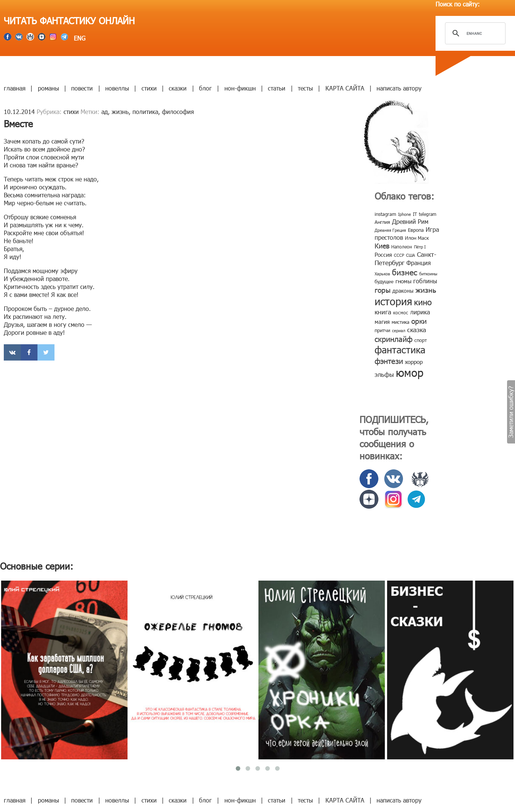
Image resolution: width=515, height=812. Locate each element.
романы (48, 88)
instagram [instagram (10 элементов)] (385, 214)
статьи (277, 88)
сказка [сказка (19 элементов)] (417, 329)
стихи (149, 88)
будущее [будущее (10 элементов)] (384, 281)
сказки (178, 88)
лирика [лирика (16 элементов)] (420, 312)
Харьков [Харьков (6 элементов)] (382, 274)
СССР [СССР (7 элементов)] (399, 255)
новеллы (117, 88)
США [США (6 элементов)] (411, 255)
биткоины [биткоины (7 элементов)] (428, 274)
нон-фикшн (240, 88)
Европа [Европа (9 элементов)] (416, 230)
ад (105, 112)
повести (82, 88)
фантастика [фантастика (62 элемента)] (400, 350)
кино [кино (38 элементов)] (423, 302)
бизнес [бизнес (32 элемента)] (405, 272)
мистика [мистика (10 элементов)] (401, 322)
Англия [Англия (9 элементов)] (382, 222)
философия (178, 112)
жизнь (120, 112)
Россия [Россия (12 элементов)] (383, 255)
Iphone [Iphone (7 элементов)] (405, 214)
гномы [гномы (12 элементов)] (403, 281)
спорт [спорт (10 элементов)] (421, 340)
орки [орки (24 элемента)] (419, 321)
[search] (474, 33)
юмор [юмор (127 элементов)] (410, 372)
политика (145, 112)
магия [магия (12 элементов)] (382, 322)
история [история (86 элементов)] (393, 301)
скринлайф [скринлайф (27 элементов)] (394, 339)
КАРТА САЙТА (345, 88)
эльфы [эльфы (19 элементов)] (384, 374)
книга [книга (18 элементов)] (383, 312)
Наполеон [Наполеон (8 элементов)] (402, 247)
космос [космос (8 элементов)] (401, 312)
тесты (305, 88)
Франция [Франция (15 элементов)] (419, 263)
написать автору (399, 88)
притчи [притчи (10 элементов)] (382, 330)
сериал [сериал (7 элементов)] (399, 330)
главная (15, 88)
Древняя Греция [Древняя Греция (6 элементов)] (390, 230)
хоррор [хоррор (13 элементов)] (414, 362)
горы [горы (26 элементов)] (383, 290)
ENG (79, 38)
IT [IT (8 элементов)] (415, 214)
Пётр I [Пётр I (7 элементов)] (420, 247)
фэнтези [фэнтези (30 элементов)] (389, 361)
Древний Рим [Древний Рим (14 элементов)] (410, 221)
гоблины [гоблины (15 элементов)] (425, 281)
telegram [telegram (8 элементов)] (428, 214)
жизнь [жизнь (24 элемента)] (426, 290)
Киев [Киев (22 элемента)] (382, 246)
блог (205, 88)
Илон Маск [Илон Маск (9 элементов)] (417, 238)
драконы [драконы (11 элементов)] (403, 291)
